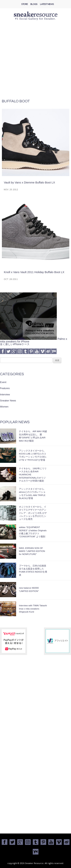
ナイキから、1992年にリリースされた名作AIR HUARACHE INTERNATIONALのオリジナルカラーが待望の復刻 (33, 475)
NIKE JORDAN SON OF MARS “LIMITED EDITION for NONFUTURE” (32, 551)
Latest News (47, 4)
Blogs (34, 4)
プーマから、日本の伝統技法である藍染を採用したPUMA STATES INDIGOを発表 (33, 570)
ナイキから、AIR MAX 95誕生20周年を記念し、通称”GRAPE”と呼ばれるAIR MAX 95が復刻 (33, 436)
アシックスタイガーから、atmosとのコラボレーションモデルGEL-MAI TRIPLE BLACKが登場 (33, 494)
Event (3, 382)
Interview (5, 394)
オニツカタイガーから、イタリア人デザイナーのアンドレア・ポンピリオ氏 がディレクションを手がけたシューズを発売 (33, 513)
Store (24, 4)
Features (5, 388)
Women (4, 407)
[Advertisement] (35, 62)
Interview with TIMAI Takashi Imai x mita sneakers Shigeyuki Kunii (33, 609)
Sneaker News (8, 401)
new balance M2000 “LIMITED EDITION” (29, 589)
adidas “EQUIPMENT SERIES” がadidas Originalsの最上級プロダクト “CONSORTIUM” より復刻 (33, 532)
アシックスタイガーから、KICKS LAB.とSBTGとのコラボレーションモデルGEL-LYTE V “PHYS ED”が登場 (33, 455)
